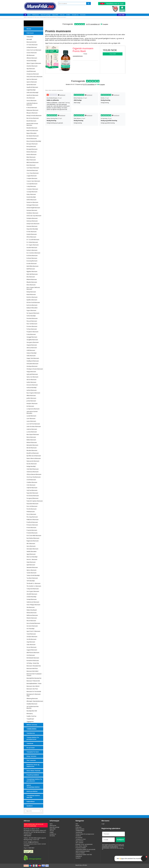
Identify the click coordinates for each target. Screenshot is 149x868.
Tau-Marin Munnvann (32, 578)
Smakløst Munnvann (32, 704)
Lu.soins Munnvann (32, 432)
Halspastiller (30, 37)
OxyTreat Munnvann (32, 490)
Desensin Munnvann (32, 226)
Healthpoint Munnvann (33, 361)
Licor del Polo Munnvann (33, 424)
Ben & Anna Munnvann (33, 118)
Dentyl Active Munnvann (33, 224)
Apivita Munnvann (31, 85)
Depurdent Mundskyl (32, 229)
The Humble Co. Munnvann (34, 586)
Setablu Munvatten (32, 551)
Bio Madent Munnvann (33, 136)
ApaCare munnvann (32, 79)
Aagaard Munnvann (32, 650)
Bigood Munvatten (32, 133)
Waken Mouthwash (32, 610)
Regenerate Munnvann (33, 541)
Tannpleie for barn (33, 752)
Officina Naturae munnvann (34, 474)
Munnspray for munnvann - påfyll (34, 695)
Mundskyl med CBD (32, 711)
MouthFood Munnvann (33, 453)
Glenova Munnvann (32, 348)
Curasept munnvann (32, 192)
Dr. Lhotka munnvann (32, 242)
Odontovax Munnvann (33, 472)
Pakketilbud (31, 802)
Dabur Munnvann (31, 194)
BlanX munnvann (31, 157)
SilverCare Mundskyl (32, 557)
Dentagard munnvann (32, 205)
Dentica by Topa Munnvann (34, 216)
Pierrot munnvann (31, 514)
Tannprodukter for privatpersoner (33, 738)
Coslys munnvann (31, 186)
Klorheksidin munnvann (33, 658)
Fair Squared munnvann (33, 313)
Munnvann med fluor (32, 668)
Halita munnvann (31, 356)
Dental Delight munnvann (33, 208)
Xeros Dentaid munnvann (33, 623)
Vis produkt (113, 54)
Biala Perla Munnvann (32, 131)
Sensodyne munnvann (32, 549)
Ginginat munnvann (32, 345)
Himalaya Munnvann (32, 366)
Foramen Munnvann (32, 326)
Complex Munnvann (32, 178)
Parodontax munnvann (33, 496)
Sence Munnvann (31, 546)
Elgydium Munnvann (32, 271)
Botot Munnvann (31, 165)
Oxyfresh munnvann (32, 488)
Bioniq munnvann (31, 147)
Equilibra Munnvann (32, 300)
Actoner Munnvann (32, 53)
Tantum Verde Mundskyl (33, 575)
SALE (28, 24)
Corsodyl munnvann (32, 184)
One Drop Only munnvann (34, 477)
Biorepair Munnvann (32, 144)
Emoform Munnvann (32, 297)
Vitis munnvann (31, 607)
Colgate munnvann (32, 176)
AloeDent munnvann (32, 66)
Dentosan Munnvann (32, 221)
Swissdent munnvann (32, 567)
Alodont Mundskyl (31, 61)
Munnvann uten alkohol (33, 686)
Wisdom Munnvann (32, 618)
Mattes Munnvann (31, 440)
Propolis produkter (33, 775)
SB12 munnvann (31, 544)
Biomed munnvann (32, 139)
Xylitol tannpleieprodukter (33, 786)
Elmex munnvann (31, 285)
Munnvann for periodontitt (34, 691)
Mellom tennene (32, 725)
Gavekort (30, 806)
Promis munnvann (31, 528)
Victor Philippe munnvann (33, 605)
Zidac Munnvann (31, 645)
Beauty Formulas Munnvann (34, 116)
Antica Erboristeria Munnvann (35, 77)
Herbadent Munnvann (32, 364)
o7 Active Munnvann (32, 45)
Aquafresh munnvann (32, 87)
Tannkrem (30, 743)
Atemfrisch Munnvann (32, 95)
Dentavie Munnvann (32, 210)
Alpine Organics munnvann (34, 63)
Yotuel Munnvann (31, 634)
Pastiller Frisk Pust (31, 716)
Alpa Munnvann (31, 69)
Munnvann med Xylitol (32, 671)
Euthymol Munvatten (32, 308)
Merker (29, 29)
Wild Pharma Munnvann (33, 653)
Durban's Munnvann (32, 250)
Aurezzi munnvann (32, 101)
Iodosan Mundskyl (32, 388)
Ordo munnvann (31, 485)
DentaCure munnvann (32, 202)
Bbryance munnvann (32, 113)
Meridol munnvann (32, 448)
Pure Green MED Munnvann (34, 536)
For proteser (31, 748)
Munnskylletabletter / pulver (34, 684)
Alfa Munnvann (31, 55)
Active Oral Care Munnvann (34, 50)
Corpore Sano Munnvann (33, 181)
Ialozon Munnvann (32, 380)
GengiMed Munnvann (32, 340)
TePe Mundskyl (31, 581)
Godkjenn (120, 840)
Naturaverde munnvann (33, 461)
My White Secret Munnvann (34, 456)
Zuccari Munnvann (32, 647)
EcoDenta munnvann (32, 256)
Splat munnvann (31, 565)
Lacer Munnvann (31, 419)
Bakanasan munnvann (32, 110)
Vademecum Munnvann (33, 602)
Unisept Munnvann (32, 599)
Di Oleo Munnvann (32, 232)
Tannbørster (31, 733)
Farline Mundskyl (31, 316)
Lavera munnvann (31, 421)
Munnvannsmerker (32, 42)
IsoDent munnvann (32, 390)
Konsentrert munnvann (33, 661)
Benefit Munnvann (31, 121)
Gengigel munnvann (32, 337)
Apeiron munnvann (32, 82)
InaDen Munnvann (31, 382)
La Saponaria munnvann (33, 409)
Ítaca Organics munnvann (33, 393)
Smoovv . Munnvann (32, 559)
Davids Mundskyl (31, 197)
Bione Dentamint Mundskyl (34, 141)
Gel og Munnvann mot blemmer (33, 707)
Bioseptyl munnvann (32, 149)
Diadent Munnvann (32, 234)
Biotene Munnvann (32, 152)
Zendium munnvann (32, 637)
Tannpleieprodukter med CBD (33, 796)
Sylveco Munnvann (32, 570)
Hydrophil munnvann (32, 374)
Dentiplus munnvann (32, 218)
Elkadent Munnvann (32, 282)
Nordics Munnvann (32, 464)
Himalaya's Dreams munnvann (35, 369)
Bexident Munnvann (32, 128)
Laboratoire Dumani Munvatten (32, 412)
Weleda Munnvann (32, 613)
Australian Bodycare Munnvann (32, 104)
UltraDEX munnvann (32, 594)
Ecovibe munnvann (32, 264)
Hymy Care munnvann (32, 377)
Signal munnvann (31, 554)
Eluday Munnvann (31, 292)
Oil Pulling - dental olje (33, 663)
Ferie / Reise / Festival (33, 771)
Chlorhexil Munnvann (32, 170)
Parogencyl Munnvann (33, 498)
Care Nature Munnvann (33, 168)
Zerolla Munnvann (31, 639)
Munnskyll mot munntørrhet (34, 678)
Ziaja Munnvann (31, 642)
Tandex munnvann (32, 573)
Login (103, 824)
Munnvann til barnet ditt (33, 681)
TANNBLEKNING (32, 729)
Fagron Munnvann (31, 310)
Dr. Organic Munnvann (33, 245)
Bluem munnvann (31, 160)
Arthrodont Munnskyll (32, 93)
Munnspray (30, 714)
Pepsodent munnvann (32, 504)
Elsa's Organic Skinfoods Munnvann (33, 288)
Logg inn (121, 15)
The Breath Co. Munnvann (34, 583)
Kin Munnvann (30, 406)
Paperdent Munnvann (32, 493)
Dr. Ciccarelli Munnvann (33, 240)
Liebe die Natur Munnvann (34, 426)
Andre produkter (32, 791)
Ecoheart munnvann (32, 258)
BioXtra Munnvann (32, 154)
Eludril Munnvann (31, 294)
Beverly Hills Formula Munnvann (32, 124)
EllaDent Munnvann (32, 279)
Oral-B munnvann (31, 480)
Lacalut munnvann (31, 416)
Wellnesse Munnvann (32, 615)
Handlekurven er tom (112, 4)
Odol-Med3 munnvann (33, 469)
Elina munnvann (31, 277)
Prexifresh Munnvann (32, 522)
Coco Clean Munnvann (33, 173)
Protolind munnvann (32, 533)
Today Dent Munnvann (33, 589)
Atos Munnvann (31, 98)
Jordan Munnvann (31, 401)
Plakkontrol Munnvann (33, 520)
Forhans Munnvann (32, 329)
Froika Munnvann (31, 334)
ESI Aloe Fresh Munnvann (33, 302)
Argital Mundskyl (31, 90)
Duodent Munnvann (32, 248)
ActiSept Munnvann (32, 47)
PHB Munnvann (31, 512)
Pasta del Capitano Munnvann (35, 501)
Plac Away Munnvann (32, 517)
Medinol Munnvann (32, 442)
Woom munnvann (31, 621)
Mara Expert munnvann (33, 434)
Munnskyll (29, 39)
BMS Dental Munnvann (33, 162)
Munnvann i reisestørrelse (34, 666)
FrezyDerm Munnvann (32, 332)
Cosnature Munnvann (32, 189)
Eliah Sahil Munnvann (32, 274)
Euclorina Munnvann (32, 305)
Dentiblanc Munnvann (32, 213)
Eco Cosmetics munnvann (33, 253)
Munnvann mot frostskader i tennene (34, 675)
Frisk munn (30, 33)
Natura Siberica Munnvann (34, 458)
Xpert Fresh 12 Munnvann (33, 631)
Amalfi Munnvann (31, 71)
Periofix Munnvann (32, 509)
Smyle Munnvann (31, 562)
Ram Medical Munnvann (33, 538)
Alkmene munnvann (32, 58)
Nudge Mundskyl (31, 466)
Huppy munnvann (31, 372)
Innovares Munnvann (32, 385)
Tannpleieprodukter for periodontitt (34, 780)
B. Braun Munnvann (32, 108)
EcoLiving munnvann (32, 261)
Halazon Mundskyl (32, 353)
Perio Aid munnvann (32, 506)
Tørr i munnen (31, 760)
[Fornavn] (113, 834)
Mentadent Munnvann (32, 445)
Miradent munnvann (32, 450)
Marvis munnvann (31, 437)
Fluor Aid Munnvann (32, 324)
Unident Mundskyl (31, 597)
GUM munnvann (31, 350)
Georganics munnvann (33, 342)
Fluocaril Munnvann (32, 321)
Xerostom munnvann (32, 626)
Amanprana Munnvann (33, 74)
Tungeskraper (30, 719)
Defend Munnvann (32, 200)
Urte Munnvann (31, 655)
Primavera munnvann (32, 525)
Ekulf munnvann (31, 269)
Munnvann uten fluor (32, 689)
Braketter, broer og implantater (33, 766)
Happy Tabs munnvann (33, 358)
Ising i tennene (31, 756)
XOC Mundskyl (30, 629)
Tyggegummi (30, 721)
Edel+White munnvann (33, 266)
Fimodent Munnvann (32, 318)
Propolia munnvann (32, 530)
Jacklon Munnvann (31, 398)
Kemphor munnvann (32, 404)
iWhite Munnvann (31, 396)
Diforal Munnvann (31, 237)
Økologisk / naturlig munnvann (35, 701)
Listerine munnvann (32, 429)
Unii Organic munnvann (33, 591)
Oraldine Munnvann (32, 482)
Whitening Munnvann (32, 699)
